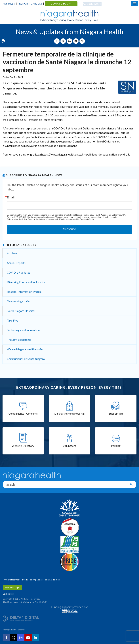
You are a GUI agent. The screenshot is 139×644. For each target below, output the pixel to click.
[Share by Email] (76, 41)
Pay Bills (9, 4)
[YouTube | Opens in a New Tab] (28, 638)
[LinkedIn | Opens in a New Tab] (35, 638)
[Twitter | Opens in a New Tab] (14, 638)
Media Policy (28, 580)
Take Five (13, 320)
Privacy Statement (11, 580)
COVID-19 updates (19, 272)
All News (12, 253)
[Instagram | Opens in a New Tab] (21, 638)
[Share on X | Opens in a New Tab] (82, 41)
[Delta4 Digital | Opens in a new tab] (21, 618)
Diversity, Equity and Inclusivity (26, 282)
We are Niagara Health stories (25, 349)
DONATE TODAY (61, 4)
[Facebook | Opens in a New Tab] (6, 638)
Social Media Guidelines (48, 580)
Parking (116, 446)
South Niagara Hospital (21, 311)
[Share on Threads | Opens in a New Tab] (63, 41)
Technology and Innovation (23, 330)
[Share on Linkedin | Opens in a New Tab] (69, 41)
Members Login (12, 587)
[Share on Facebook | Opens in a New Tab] (57, 41)
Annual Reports (16, 263)
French (23, 4)
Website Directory (23, 446)
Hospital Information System (24, 292)
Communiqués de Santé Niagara (26, 359)
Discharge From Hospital (69, 414)
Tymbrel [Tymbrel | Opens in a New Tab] (21, 630)
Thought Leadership (19, 340)
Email (11, 198)
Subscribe (69, 229)
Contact (94, 4)
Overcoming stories (19, 301)
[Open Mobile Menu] (135, 3)
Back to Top (8, 594)
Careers (36, 4)
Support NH (116, 414)
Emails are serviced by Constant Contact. (77, 219)
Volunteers (69, 446)
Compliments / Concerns (23, 414)
